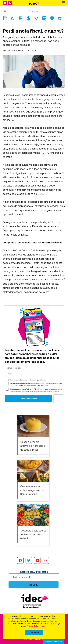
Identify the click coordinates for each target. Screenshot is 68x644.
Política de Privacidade (37, 626)
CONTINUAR (34, 632)
